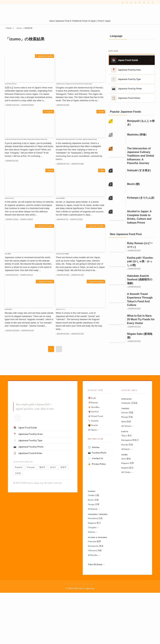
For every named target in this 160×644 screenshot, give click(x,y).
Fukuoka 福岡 (94, 593)
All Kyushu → (94, 606)
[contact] (148, 2)
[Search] (153, 2)
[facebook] (123, 2)
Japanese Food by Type (28, 492)
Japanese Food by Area (28, 485)
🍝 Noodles (94, 458)
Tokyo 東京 (127, 487)
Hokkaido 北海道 (129, 454)
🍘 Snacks (93, 477)
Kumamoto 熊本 (96, 597)
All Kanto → (127, 500)
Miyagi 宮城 (127, 468)
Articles (94, 499)
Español (19, 519)
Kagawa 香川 (94, 574)
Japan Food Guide (25, 479)
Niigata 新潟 (127, 519)
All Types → (94, 481)
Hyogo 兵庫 (94, 556)
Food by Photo (97, 504)
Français (31, 519)
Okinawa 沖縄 (95, 602)
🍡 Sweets (93, 472)
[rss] (144, 2)
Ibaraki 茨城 (127, 496)
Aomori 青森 (127, 464)
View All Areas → (96, 616)
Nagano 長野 (128, 514)
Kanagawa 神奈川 (130, 491)
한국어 (53, 519)
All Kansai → (94, 560)
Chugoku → (94, 579)
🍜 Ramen (93, 454)
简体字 (63, 519)
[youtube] (140, 2)
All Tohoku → (128, 477)
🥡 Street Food (95, 467)
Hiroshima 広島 (95, 570)
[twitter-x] (127, 2)
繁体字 (42, 519)
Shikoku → (93, 583)
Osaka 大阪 (94, 547)
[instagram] (131, 2)
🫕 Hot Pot (93, 463)
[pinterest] (135, 2)
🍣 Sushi (92, 449)
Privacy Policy (97, 515)
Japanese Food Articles (28, 505)
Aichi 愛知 (126, 510)
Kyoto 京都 (93, 551)
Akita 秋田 (126, 473)
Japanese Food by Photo (28, 498)
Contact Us (95, 510)
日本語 (18, 524)
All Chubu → (127, 524)
